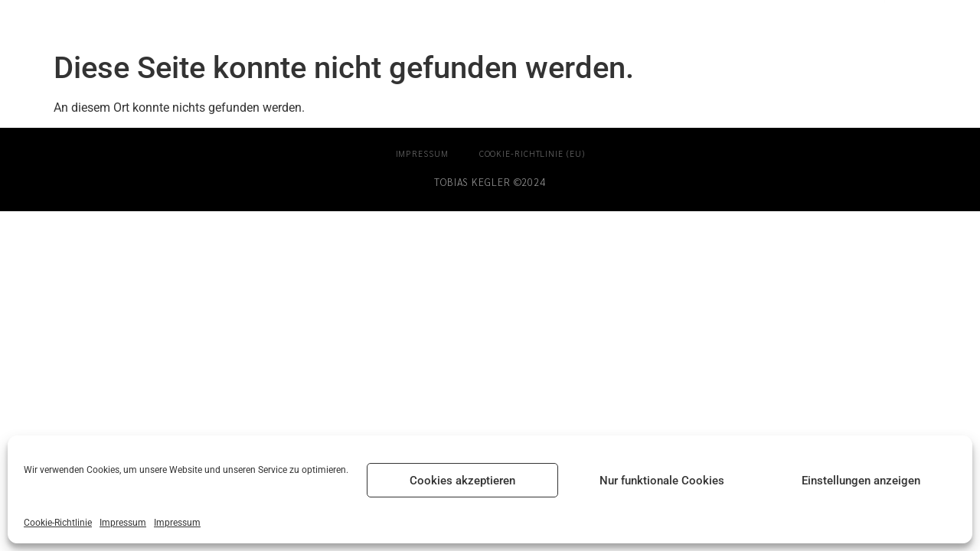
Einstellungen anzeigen (861, 481)
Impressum (123, 523)
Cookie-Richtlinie (58, 523)
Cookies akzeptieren (462, 481)
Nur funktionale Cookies (662, 481)
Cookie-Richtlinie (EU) (532, 153)
